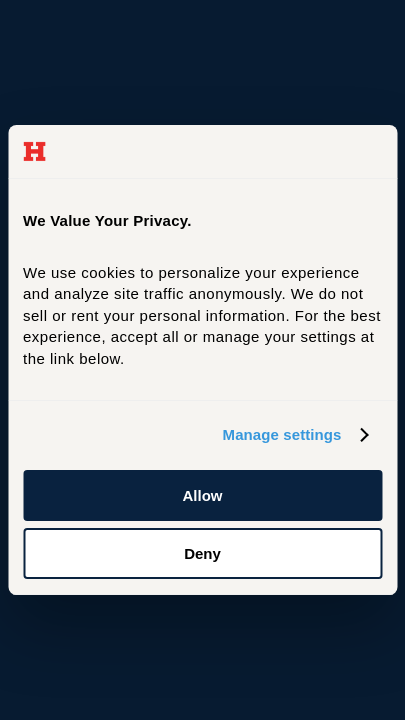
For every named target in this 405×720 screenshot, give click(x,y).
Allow (203, 495)
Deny (202, 553)
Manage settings (282, 434)
